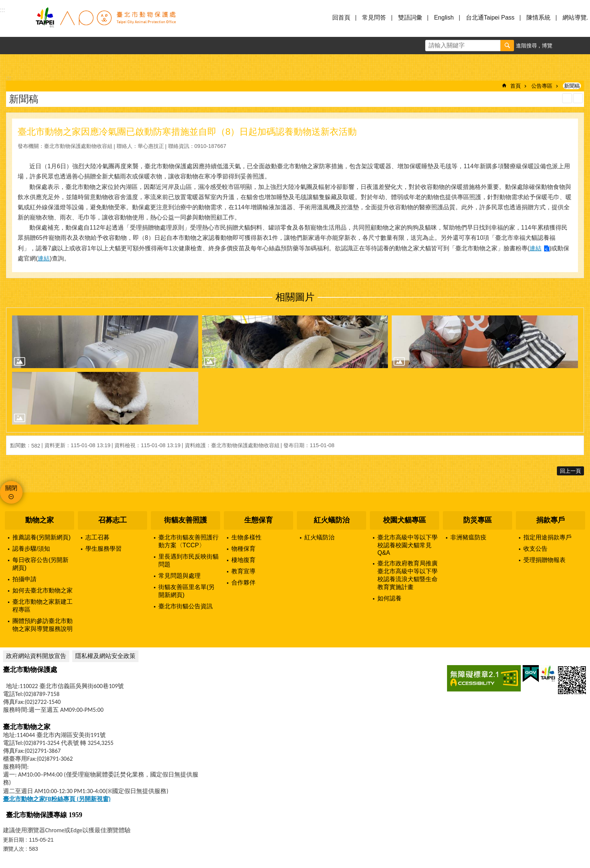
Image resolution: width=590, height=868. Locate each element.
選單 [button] (15, 22)
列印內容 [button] (567, 98)
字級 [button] (564, 46)
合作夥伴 (243, 582)
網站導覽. (575, 18)
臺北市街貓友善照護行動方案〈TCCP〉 (189, 541)
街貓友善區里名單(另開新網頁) (186, 591)
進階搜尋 (526, 46)
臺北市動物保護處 (105, 22)
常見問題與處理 (179, 576)
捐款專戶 (550, 520)
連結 (535, 248)
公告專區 (542, 86)
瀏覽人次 (14, 849)
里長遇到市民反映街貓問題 (189, 560)
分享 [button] (581, 46)
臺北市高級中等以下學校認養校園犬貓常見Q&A (408, 545)
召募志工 (113, 520)
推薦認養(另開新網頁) (42, 537)
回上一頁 (570, 471)
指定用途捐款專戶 (547, 537)
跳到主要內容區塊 (4, 4)
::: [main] (8, 78)
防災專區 (477, 520)
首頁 (515, 86)
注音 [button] (578, 98)
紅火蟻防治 (332, 520)
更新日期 (14, 840)
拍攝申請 (24, 579)
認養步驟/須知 (31, 549)
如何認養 (389, 598)
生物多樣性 (246, 537)
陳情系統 (538, 18)
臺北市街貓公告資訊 (186, 606)
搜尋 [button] (507, 46)
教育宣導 (243, 571)
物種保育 (243, 549)
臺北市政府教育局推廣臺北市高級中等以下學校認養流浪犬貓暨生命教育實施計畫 (408, 575)
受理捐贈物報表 (544, 560)
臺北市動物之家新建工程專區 (43, 606)
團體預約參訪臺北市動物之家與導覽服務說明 (43, 625)
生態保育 (259, 520)
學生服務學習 (103, 549)
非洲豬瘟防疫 (468, 537)
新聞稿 (572, 86)
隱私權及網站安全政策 (105, 656)
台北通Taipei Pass (490, 18)
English (444, 18)
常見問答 (374, 18)
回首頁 (341, 18)
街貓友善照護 (186, 520)
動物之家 (40, 520)
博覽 (547, 46)
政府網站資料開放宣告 (36, 656)
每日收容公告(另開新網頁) (40, 564)
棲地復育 (243, 560)
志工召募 (97, 537)
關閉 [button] (11, 488)
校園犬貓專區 (404, 520)
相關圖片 (295, 297)
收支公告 (535, 549)
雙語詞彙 (410, 18)
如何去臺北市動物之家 (43, 590)
